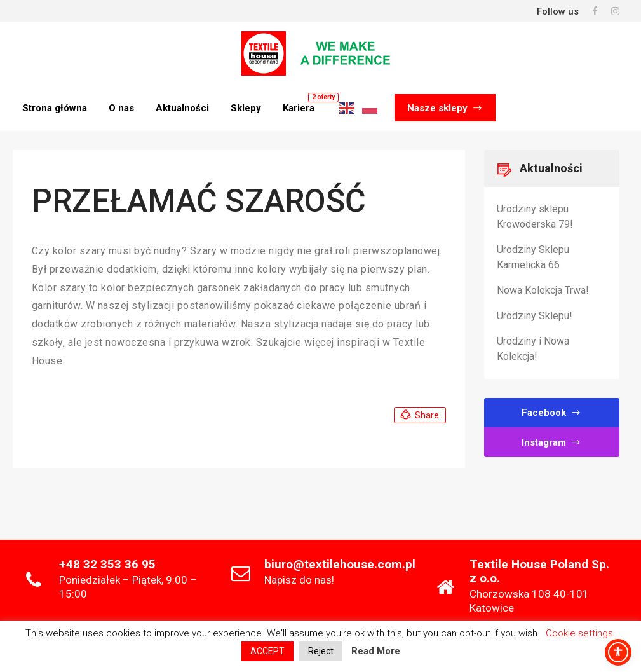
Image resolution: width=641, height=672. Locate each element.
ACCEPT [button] (267, 651)
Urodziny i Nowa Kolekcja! (533, 349)
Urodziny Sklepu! (535, 316)
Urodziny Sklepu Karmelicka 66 (533, 257)
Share (419, 415)
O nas (121, 108)
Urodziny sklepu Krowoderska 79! (535, 216)
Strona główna (55, 108)
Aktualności (182, 108)
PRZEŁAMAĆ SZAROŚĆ (199, 201)
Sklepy (246, 108)
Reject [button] (321, 651)
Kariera (299, 108)
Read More (376, 651)
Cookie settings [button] (579, 633)
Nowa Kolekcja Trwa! (543, 290)
